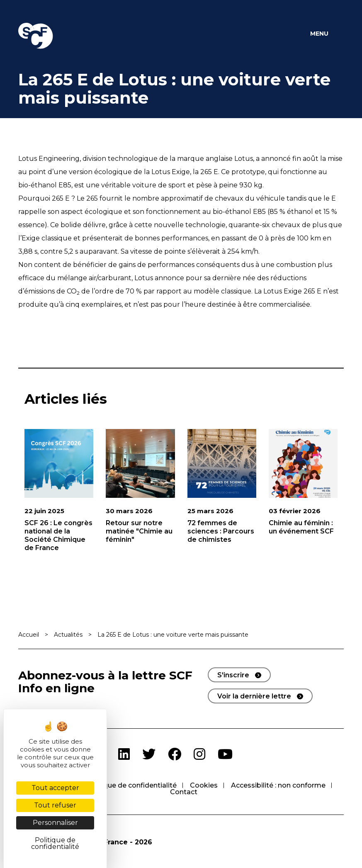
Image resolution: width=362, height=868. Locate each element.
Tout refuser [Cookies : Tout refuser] (55, 805)
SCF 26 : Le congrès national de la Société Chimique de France (58, 535)
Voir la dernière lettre (254, 696)
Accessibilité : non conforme (278, 785)
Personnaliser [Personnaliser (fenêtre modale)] (55, 823)
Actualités (68, 635)
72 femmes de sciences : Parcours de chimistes (221, 531)
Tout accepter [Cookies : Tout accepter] (55, 788)
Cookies (204, 785)
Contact (184, 792)
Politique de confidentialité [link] (55, 843)
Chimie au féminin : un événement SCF (301, 527)
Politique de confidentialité (131, 785)
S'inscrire (233, 675)
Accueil (29, 635)
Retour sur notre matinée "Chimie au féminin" (139, 531)
